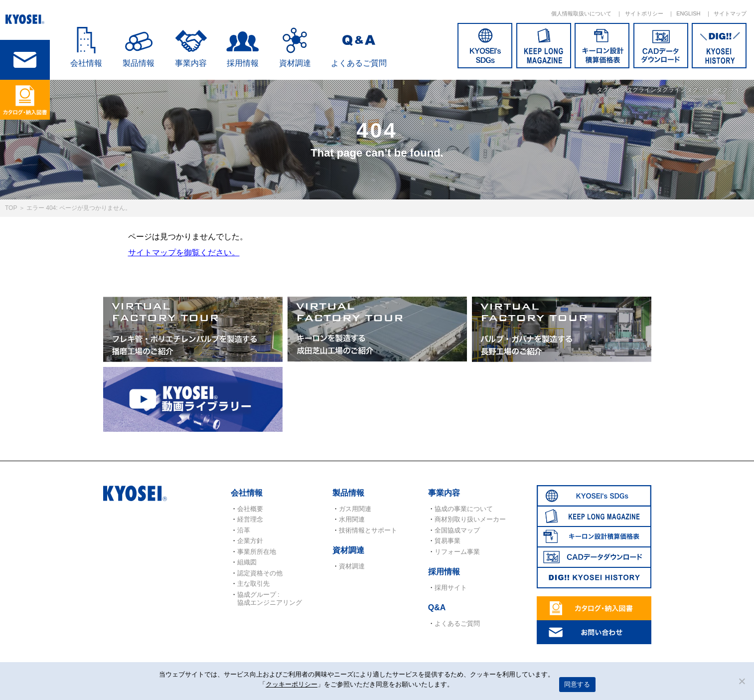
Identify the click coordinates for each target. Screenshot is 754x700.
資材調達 (295, 63)
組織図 (247, 562)
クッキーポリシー (292, 684)
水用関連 (352, 519)
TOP (11, 208)
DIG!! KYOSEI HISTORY (719, 46)
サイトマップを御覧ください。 (184, 253)
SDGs (485, 46)
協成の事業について (464, 509)
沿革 (244, 530)
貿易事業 (448, 541)
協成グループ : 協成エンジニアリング (270, 599)
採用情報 (243, 63)
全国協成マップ (457, 530)
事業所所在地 (257, 552)
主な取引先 (253, 584)
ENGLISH (688, 13)
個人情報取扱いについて (581, 13)
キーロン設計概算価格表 (602, 46)
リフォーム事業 (457, 552)
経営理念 (250, 519)
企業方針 (250, 541)
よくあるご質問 (359, 63)
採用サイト (451, 588)
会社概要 (250, 509)
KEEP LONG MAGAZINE (544, 46)
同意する (577, 684)
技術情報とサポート (368, 530)
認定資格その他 (260, 573)
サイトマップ (730, 13)
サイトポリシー (644, 13)
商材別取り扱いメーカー (470, 519)
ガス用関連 (355, 509)
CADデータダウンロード (661, 46)
